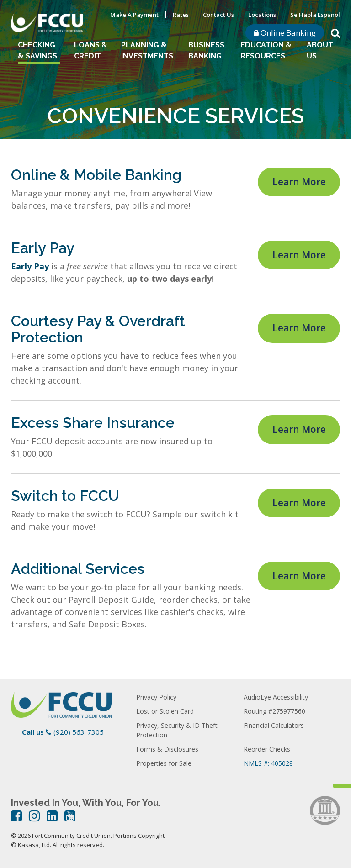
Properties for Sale (164, 763)
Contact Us (218, 15)
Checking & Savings (37, 50)
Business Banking (206, 50)
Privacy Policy (156, 697)
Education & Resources (266, 50)
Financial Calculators (274, 725)
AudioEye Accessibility (276, 697)
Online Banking (285, 33)
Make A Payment (134, 15)
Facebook (16, 816)
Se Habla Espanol (315, 15)
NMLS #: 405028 (268, 763)
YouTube (70, 816)
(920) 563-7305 (79, 732)
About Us (320, 50)
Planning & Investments (147, 50)
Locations (262, 15)
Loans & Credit (91, 50)
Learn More (299, 181)
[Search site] (335, 32)
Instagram (34, 816)
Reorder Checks (267, 749)
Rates (181, 15)
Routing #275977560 (274, 711)
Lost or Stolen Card (165, 711)
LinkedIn (52, 816)
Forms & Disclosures (167, 749)
